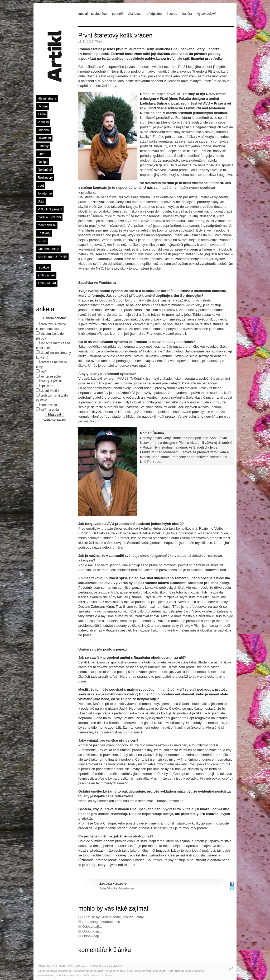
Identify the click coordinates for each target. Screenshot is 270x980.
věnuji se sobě (50, 376)
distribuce (135, 14)
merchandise (47, 225)
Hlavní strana (47, 98)
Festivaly (44, 233)
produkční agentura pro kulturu (96, 976)
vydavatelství (207, 14)
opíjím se (47, 386)
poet (41, 186)
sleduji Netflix (50, 391)
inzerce (172, 14)
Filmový (43, 146)
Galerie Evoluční (49, 217)
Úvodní (43, 106)
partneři (117, 14)
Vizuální (43, 122)
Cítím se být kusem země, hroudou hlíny (113, 917)
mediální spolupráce (92, 14)
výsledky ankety (55, 420)
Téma (42, 114)
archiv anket (46, 275)
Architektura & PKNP (52, 257)
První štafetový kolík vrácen (115, 35)
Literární (44, 154)
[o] (231, 968)
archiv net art (47, 283)
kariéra (187, 14)
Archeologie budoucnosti (101, 922)
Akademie (45, 194)
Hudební (44, 130)
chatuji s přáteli (51, 381)
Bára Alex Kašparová (113, 884)
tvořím (45, 372)
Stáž (41, 201)
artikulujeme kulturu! (67, 976)
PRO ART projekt (50, 209)
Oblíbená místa (48, 249)
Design (43, 162)
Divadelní (44, 138)
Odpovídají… (92, 927)
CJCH (42, 241)
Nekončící (45, 170)
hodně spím (49, 405)
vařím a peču (49, 410)
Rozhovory (45, 178)
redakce (43, 267)
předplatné (154, 14)
